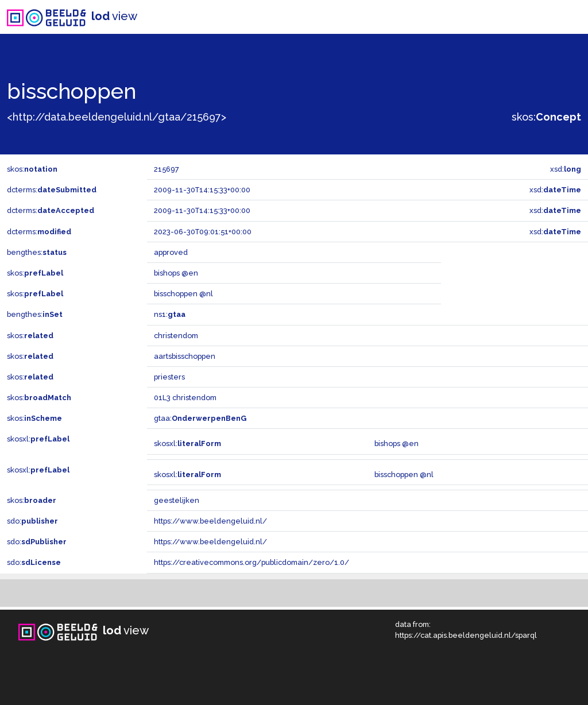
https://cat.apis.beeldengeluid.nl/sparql (466, 635)
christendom (176, 336)
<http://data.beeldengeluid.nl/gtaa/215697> (117, 117)
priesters (169, 377)
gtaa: (200, 418)
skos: (546, 117)
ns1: (170, 314)
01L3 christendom (185, 398)
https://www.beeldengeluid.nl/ (210, 521)
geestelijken (177, 500)
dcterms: (52, 190)
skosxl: (38, 439)
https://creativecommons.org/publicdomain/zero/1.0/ (252, 562)
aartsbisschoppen (185, 356)
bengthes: (37, 252)
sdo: (32, 521)
